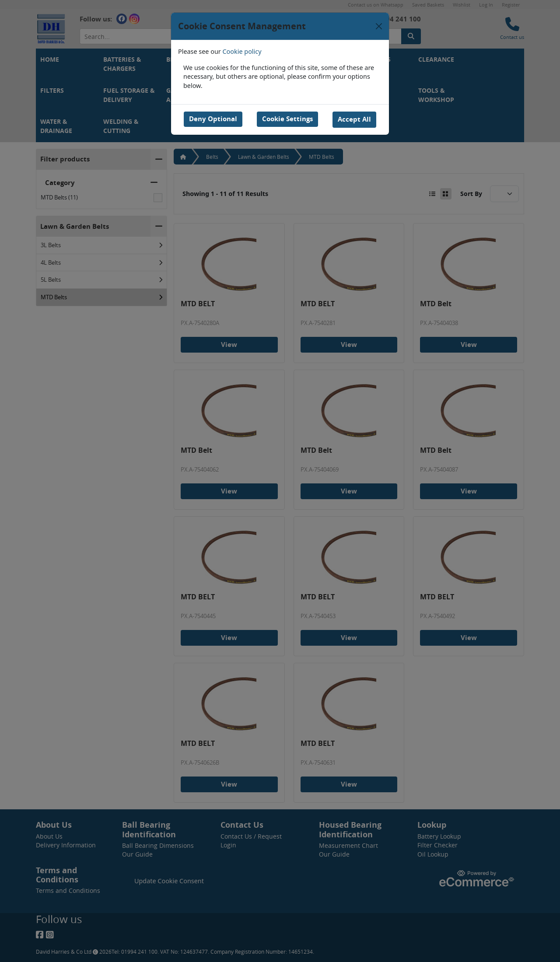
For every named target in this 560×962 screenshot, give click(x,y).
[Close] (379, 26)
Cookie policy (242, 51)
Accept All (355, 119)
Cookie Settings (287, 119)
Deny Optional (213, 119)
